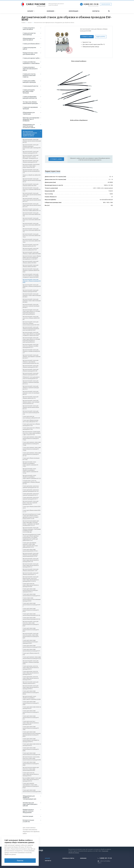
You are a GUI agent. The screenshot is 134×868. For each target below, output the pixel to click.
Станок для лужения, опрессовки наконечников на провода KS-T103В (32, 444)
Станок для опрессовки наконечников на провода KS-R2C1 (31, 630)
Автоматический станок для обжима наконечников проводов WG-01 (32, 180)
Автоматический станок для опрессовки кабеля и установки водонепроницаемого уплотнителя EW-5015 (31, 340)
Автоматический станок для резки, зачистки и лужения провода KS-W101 (31, 503)
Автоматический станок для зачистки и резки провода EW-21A (31, 413)
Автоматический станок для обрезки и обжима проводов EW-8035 (32, 286)
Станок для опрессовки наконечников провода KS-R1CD (31, 618)
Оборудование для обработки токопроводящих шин (29, 797)
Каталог (31, 11)
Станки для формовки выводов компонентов (30, 97)
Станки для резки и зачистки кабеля (29, 29)
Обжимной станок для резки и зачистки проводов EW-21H (31, 378)
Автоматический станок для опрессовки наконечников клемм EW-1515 (32, 200)
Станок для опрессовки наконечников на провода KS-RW (32, 791)
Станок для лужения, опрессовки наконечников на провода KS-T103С (32, 438)
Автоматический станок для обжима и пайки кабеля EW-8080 (32, 253)
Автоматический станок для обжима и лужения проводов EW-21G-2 (31, 382)
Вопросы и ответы (68, 858)
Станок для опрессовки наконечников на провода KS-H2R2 (31, 764)
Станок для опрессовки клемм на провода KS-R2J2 (32, 745)
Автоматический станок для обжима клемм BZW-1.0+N (31, 570)
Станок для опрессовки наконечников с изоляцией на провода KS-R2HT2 (31, 740)
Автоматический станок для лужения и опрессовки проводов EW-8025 (32, 295)
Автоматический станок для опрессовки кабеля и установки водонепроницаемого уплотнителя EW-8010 (31, 312)
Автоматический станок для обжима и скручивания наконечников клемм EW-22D (31, 362)
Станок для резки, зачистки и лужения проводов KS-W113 (31, 494)
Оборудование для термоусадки (29, 113)
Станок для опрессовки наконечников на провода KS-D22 (31, 712)
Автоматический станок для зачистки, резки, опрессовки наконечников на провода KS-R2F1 (31, 636)
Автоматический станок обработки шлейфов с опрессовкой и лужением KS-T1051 (31, 464)
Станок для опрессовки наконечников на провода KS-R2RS (31, 749)
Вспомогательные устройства (28, 821)
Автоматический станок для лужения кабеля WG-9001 (31, 185)
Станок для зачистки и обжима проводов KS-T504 (31, 429)
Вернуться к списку (27, 841)
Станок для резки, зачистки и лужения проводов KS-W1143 (31, 491)
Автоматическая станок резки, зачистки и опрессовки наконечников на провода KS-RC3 (32, 758)
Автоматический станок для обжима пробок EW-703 (31, 245)
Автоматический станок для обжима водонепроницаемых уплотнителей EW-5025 (31, 329)
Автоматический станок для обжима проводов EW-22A (31, 370)
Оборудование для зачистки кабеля (29, 39)
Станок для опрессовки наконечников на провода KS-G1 (31, 595)
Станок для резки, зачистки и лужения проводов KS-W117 (31, 498)
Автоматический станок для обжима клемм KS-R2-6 (31, 683)
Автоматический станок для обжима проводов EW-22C (31, 161)
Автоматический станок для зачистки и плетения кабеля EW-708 (32, 214)
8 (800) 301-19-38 (91, 4)
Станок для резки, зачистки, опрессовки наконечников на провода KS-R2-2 (31, 673)
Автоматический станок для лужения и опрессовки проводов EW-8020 (32, 301)
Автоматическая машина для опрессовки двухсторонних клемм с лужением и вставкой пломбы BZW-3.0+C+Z (31, 523)
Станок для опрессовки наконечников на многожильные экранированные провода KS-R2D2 (32, 734)
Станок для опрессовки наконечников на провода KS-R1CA (31, 610)
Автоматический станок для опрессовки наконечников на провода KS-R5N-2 (31, 687)
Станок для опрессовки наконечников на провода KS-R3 (31, 754)
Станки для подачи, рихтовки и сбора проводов (29, 91)
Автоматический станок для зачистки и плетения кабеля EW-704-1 (32, 241)
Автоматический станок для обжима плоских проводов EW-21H (31, 171)
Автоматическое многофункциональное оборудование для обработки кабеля (30, 134)
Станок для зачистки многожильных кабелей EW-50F (31, 417)
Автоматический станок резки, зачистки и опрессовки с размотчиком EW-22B (31, 166)
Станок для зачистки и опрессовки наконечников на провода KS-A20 (31, 723)
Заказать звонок (106, 4)
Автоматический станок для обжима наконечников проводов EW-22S (32, 141)
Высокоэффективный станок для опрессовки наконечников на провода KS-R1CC (32, 780)
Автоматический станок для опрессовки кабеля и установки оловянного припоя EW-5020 (31, 334)
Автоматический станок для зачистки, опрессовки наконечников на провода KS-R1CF (31, 624)
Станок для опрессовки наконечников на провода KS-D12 (31, 718)
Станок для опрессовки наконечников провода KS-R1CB (31, 615)
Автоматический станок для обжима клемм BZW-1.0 (31, 574)
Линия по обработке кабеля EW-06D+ (32, 176)
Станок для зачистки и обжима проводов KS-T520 (31, 425)
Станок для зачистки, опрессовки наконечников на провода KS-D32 (31, 774)
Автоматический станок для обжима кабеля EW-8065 (31, 262)
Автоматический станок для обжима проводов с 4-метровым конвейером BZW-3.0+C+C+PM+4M (32, 530)
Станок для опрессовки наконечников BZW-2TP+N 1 (30, 550)
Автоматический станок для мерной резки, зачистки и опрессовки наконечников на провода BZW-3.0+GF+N (31, 579)
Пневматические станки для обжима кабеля (30, 54)
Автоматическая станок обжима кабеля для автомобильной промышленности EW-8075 (32, 258)
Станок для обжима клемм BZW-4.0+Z (32, 507)
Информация (74, 11)
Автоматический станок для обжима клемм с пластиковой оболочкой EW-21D (31, 402)
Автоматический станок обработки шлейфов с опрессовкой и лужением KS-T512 (32, 477)
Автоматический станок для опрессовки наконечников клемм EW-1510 (32, 205)
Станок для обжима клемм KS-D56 (31, 654)
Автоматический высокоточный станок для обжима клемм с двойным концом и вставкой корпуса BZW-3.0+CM (32, 516)
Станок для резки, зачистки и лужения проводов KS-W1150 (31, 487)
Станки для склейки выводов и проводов (29, 81)
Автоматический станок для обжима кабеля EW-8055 (31, 266)
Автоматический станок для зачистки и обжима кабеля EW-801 (31, 318)
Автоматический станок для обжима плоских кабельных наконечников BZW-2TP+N (31, 555)
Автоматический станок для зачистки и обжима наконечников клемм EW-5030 (31, 323)
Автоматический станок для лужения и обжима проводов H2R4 (31, 662)
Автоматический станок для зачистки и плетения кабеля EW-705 (32, 230)
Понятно (20, 861)
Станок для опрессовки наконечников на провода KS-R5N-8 (31, 693)
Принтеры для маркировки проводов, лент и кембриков (31, 119)
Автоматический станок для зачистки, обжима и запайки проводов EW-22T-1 (31, 346)
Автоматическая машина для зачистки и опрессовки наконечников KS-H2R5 (31, 769)
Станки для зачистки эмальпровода (29, 34)
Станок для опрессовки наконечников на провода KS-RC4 (32, 646)
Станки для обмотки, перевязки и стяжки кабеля (31, 63)
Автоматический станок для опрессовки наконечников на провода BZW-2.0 (31, 565)
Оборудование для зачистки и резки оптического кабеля (29, 126)
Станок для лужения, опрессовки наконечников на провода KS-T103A (32, 449)
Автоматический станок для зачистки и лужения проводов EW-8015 (31, 306)
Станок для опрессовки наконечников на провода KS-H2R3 (31, 703)
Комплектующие (28, 816)
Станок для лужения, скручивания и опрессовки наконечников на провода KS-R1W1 (31, 786)
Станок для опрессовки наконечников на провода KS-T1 (31, 650)
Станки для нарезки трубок (31, 58)
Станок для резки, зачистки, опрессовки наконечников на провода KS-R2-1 (31, 678)
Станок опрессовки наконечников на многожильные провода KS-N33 (32, 599)
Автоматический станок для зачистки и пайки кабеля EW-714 (32, 210)
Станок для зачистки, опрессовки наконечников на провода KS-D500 (31, 585)
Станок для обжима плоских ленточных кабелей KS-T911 (31, 421)
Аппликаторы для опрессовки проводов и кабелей (30, 804)
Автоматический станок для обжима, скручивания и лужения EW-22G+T (32, 357)
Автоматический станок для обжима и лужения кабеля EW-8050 (31, 270)
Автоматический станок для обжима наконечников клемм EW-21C (31, 407)
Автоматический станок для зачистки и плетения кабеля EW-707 (32, 220)
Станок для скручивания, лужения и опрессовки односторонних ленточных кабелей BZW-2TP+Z (30, 545)
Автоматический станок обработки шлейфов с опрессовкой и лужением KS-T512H (31, 471)
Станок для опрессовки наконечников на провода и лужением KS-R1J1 (30, 590)
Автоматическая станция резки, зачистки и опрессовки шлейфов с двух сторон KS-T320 (32, 433)
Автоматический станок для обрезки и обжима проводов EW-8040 (32, 281)
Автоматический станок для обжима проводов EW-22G (31, 152)
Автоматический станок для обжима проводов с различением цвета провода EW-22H (32, 147)
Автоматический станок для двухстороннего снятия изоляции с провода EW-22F (31, 157)
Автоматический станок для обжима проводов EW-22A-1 (31, 366)
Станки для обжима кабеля (31, 44)
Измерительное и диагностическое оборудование (28, 811)
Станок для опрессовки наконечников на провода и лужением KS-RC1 (30, 642)
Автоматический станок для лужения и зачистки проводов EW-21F (31, 393)
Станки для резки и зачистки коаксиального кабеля (30, 69)
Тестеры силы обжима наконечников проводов (30, 103)
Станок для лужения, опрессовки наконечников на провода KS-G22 (32, 658)
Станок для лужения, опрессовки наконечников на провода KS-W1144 (32, 454)
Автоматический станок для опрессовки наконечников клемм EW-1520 (32, 195)
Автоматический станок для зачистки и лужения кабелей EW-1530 (32, 189)
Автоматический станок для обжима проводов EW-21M (31, 374)
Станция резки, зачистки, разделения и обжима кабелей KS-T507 (31, 482)
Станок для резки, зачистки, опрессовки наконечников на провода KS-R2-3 (31, 668)
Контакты (96, 11)
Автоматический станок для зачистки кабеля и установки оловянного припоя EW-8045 (31, 276)
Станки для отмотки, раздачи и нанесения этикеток (29, 75)
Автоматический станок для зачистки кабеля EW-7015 (31, 249)
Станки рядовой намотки (30, 86)
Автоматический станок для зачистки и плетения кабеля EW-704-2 (32, 236)
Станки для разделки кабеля (29, 48)
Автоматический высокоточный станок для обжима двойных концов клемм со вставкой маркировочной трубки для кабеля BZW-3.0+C (32, 537)
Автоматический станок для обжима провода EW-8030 (31, 291)
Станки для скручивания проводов (30, 108)
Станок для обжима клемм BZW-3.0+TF (32, 511)
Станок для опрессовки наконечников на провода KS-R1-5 (32, 605)
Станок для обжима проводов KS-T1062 (31, 459)
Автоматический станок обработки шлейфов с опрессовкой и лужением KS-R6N (32, 698)
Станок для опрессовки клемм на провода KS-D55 (32, 708)
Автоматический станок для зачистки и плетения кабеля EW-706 (32, 225)
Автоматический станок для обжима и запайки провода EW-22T (31, 351)
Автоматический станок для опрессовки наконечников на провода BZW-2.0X (31, 560)
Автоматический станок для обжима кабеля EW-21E (31, 397)
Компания (51, 11)
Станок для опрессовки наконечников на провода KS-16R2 (31, 728)
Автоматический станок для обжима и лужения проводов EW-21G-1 (31, 388)
